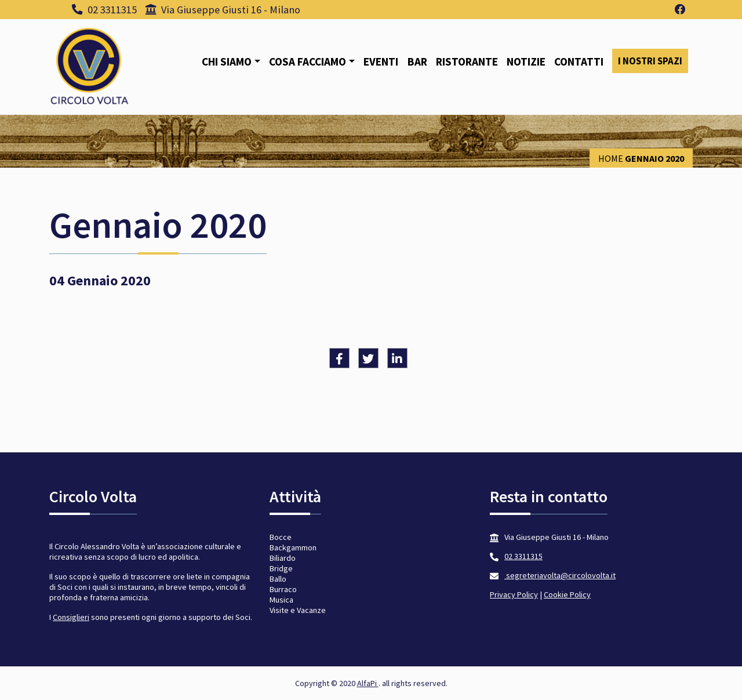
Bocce (281, 537)
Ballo (278, 579)
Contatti (579, 61)
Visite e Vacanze (298, 610)
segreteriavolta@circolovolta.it (560, 575)
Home (611, 158)
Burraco (283, 589)
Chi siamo (227, 61)
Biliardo (283, 558)
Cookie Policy (567, 594)
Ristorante (467, 61)
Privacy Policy (514, 594)
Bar (417, 61)
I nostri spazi (650, 61)
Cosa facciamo (308, 61)
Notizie (526, 61)
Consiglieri (71, 617)
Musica (281, 600)
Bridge (281, 568)
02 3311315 (104, 10)
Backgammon (293, 547)
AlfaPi (368, 683)
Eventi (381, 61)
